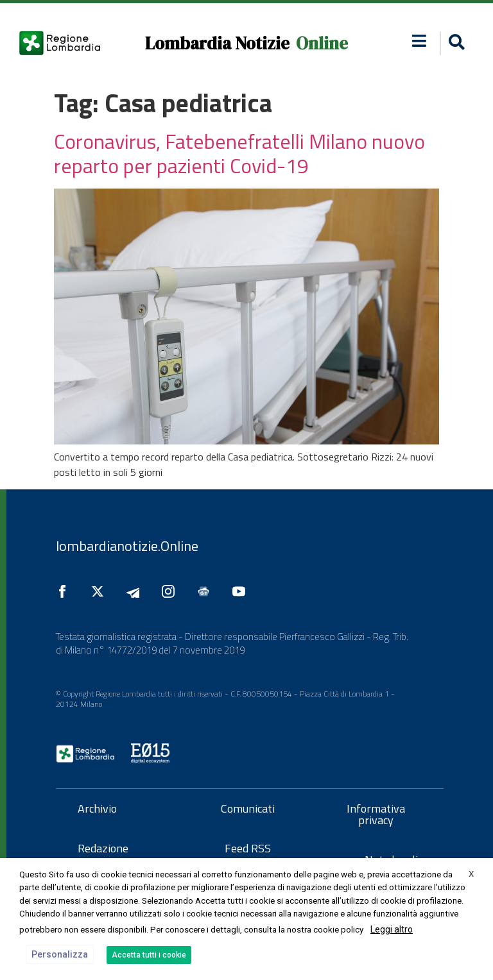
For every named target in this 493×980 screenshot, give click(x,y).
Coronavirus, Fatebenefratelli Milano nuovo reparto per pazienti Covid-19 (239, 153)
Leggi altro (392, 929)
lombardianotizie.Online (127, 546)
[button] (455, 43)
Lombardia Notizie (217, 43)
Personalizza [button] (60, 954)
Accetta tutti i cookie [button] (149, 955)
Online (322, 43)
